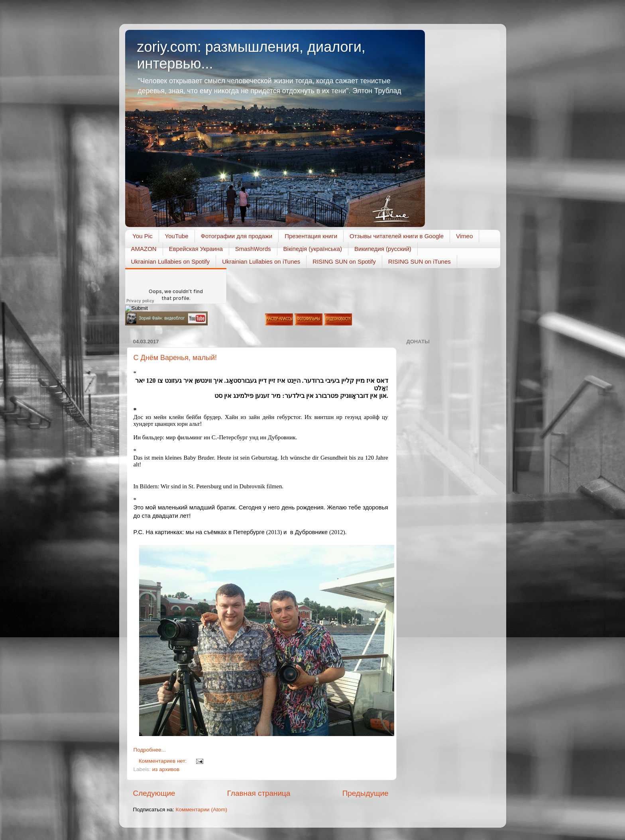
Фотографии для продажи (237, 236)
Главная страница (259, 793)
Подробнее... (150, 750)
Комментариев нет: (163, 761)
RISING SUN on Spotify (344, 261)
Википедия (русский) (383, 249)
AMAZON (144, 249)
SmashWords (253, 249)
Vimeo (464, 236)
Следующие (154, 793)
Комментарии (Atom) (201, 810)
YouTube (177, 236)
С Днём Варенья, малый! (175, 358)
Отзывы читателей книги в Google (397, 236)
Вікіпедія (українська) (313, 249)
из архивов (166, 769)
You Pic (142, 236)
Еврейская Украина (196, 249)
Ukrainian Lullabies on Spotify (171, 261)
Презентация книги (311, 236)
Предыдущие (366, 793)
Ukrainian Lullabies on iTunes (261, 261)
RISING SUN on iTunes (420, 261)
